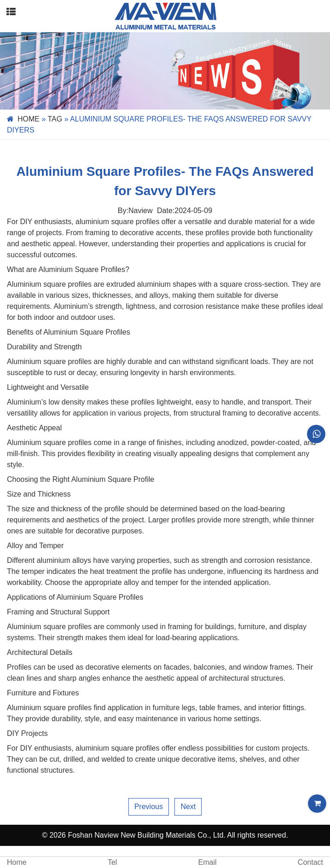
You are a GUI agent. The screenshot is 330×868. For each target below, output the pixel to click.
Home (29, 119)
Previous (149, 807)
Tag (55, 119)
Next (188, 807)
